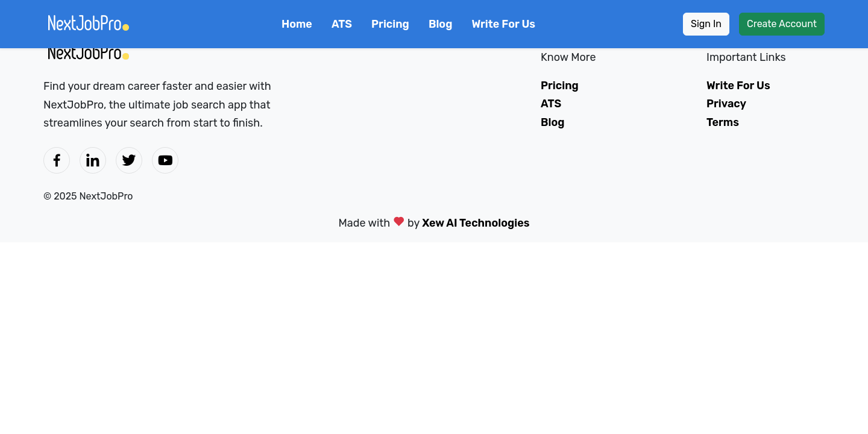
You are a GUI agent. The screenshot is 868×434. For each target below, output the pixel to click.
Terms (723, 122)
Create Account (782, 24)
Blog (441, 24)
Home (297, 24)
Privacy (726, 104)
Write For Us (503, 24)
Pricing (390, 24)
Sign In (706, 24)
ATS (342, 24)
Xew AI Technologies (476, 223)
